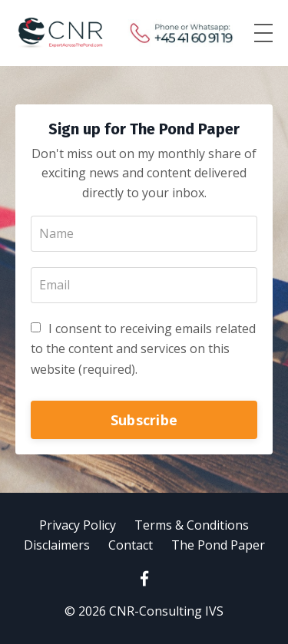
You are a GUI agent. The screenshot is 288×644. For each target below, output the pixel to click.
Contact (131, 545)
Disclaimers (57, 545)
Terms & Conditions (192, 525)
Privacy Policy (78, 525)
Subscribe (144, 420)
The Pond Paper (218, 545)
